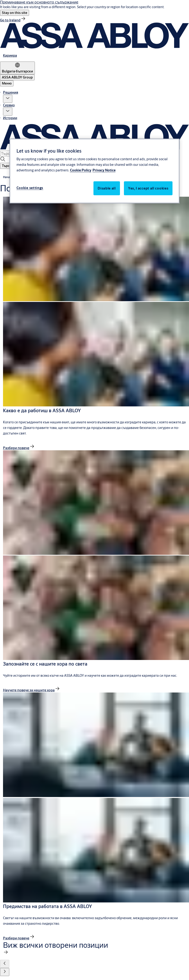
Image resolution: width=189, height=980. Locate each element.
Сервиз (9, 105)
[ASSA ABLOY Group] (17, 77)
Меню (7, 83)
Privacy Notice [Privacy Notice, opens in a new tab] (104, 170)
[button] (15, 13)
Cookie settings (30, 188)
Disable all (107, 188)
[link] (13, 20)
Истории (10, 118)
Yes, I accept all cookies (148, 188)
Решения (11, 92)
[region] (95, 171)
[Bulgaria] (17, 68)
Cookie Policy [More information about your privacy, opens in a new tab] (81, 170)
